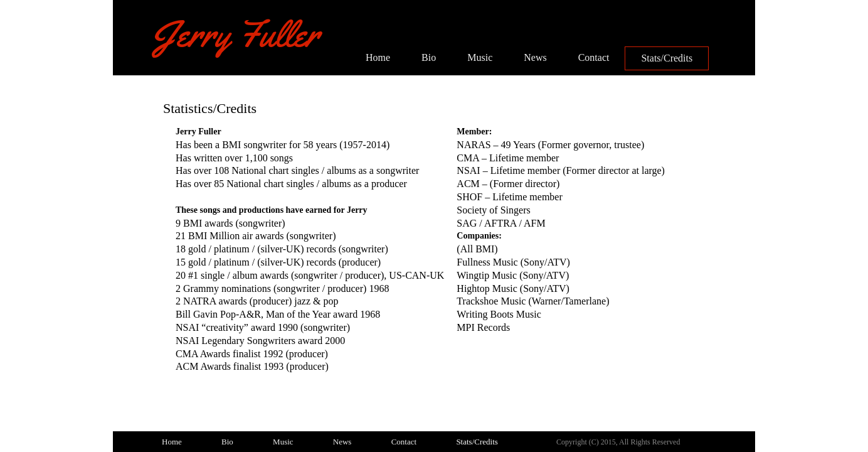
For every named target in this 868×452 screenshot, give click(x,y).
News (535, 57)
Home (378, 57)
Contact (594, 57)
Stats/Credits (667, 58)
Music (480, 57)
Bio (429, 57)
